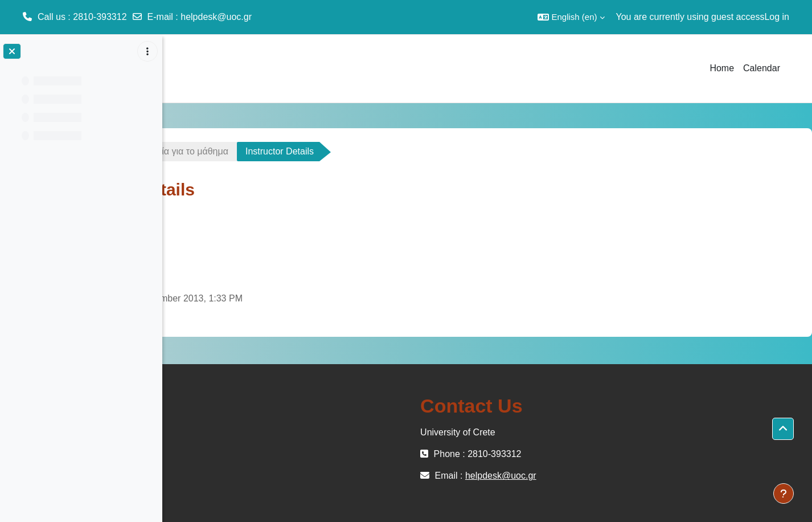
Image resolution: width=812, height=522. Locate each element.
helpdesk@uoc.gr (216, 17)
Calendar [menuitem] (762, 68)
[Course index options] (147, 51)
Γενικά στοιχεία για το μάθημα (319, 151)
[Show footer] (784, 494)
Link (242, 268)
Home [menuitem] (722, 68)
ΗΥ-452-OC (207, 151)
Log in (777, 17)
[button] (571, 17)
